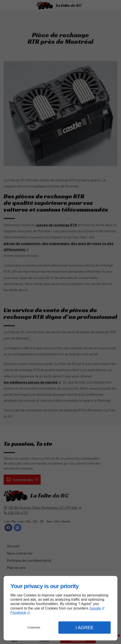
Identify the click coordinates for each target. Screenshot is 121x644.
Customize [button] (34, 628)
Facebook (18, 613)
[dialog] (60, 608)
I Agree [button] (84, 628)
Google (95, 608)
